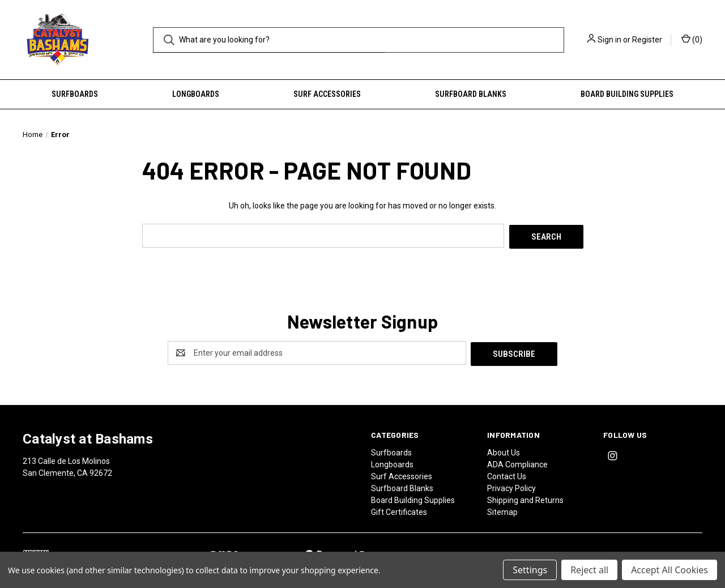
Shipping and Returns (525, 497)
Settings (530, 570)
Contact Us (507, 474)
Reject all (589, 570)
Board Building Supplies (627, 94)
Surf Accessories (327, 94)
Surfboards (75, 94)
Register (647, 40)
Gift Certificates (399, 509)
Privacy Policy (511, 485)
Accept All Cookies (669, 570)
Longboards (196, 94)
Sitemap (502, 509)
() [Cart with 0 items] (692, 39)
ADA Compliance (517, 462)
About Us (504, 450)
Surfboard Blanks (471, 94)
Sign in (609, 40)
